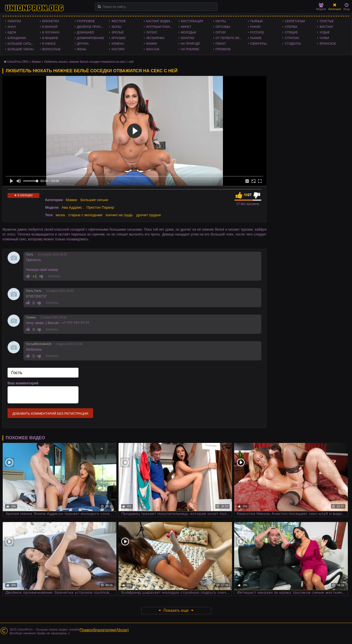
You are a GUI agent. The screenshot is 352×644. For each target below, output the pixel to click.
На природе (190, 44)
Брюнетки (51, 21)
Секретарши (295, 21)
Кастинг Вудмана (160, 21)
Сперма (291, 27)
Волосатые (51, 49)
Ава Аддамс (72, 207)
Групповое (86, 21)
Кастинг (118, 49)
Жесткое (119, 21)
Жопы (116, 27)
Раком (255, 27)
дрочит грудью (148, 215)
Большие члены (21, 49)
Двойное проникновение (92, 27)
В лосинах (51, 32)
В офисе (49, 44)
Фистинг (326, 27)
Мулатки (188, 38)
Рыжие (256, 38)
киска (60, 215)
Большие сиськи (21, 44)
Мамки (152, 44)
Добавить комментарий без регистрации (50, 414)
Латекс (152, 32)
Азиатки (14, 21)
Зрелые (118, 32)
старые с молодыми (85, 215)
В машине (50, 38)
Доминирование (91, 38)
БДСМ (12, 32)
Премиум (223, 49)
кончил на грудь (119, 215)
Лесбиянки (155, 38)
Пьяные (257, 21)
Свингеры (258, 44)
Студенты (293, 44)
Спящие (291, 32)
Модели (321, 7)
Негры (221, 21)
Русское (257, 32)
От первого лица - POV (231, 38)
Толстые (327, 21)
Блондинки (17, 38)
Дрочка (83, 44)
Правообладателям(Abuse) (104, 630)
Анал (12, 27)
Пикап (221, 44)
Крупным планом (160, 27)
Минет (186, 27)
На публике (190, 49)
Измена (118, 44)
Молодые (189, 32)
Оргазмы (223, 27)
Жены (82, 49)
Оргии (221, 32)
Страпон (292, 38)
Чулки (324, 38)
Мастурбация (192, 21)
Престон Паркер (100, 207)
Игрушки (118, 38)
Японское (328, 44)
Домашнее (86, 32)
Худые (325, 32)
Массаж (153, 49)
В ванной (50, 27)
